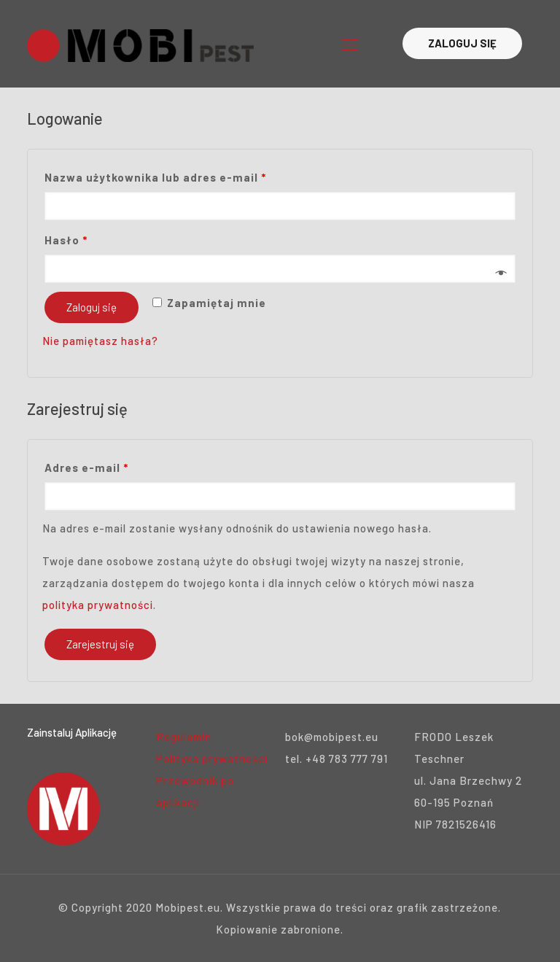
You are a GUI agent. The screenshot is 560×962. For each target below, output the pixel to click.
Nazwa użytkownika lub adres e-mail (155, 177)
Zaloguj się (92, 307)
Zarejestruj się (100, 644)
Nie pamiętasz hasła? (100, 341)
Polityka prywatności (212, 759)
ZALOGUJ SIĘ (462, 43)
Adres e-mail (86, 468)
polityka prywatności (98, 605)
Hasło (66, 240)
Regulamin (184, 737)
